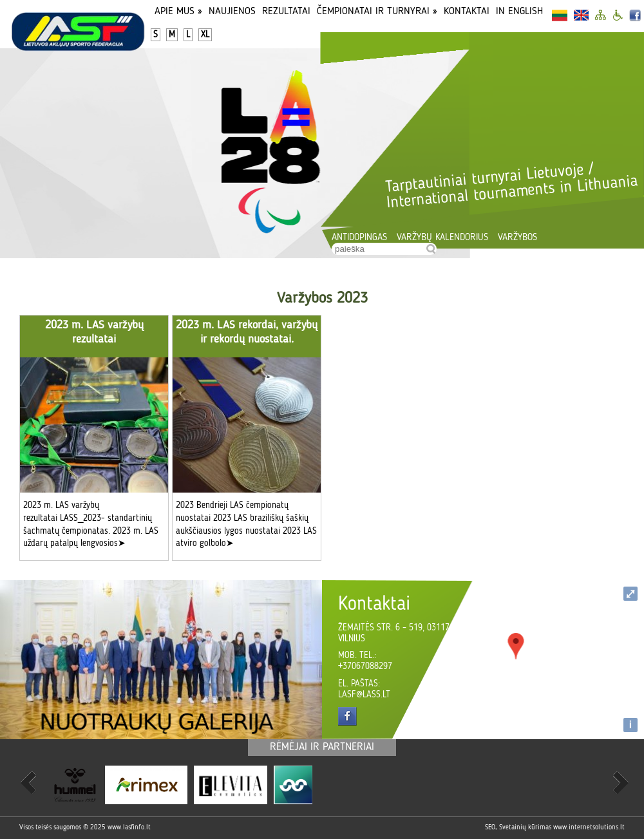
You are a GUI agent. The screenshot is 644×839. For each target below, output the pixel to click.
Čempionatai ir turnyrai (377, 12)
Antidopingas (359, 238)
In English (519, 12)
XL (205, 35)
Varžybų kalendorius (442, 238)
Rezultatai (286, 12)
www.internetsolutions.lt (589, 828)
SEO (490, 828)
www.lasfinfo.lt (129, 828)
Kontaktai (467, 12)
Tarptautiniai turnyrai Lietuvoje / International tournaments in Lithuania (511, 186)
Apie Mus (178, 12)
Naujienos (232, 12)
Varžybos (517, 238)
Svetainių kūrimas (525, 828)
